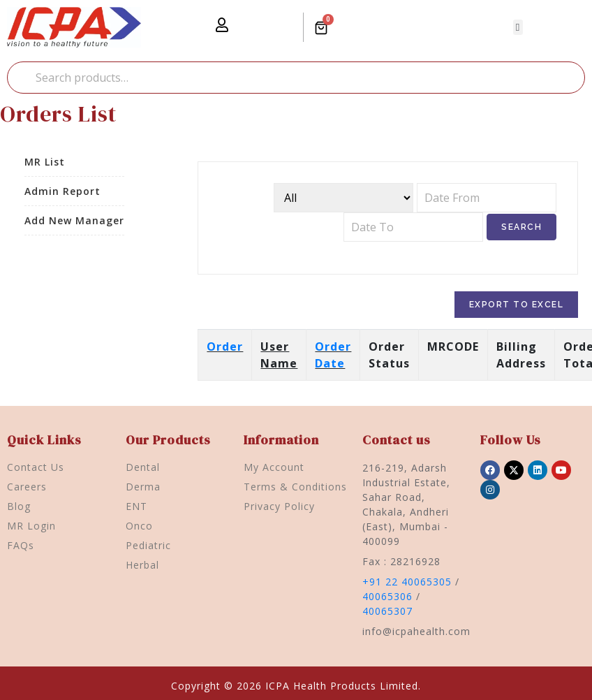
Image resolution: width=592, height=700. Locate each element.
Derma (143, 487)
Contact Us (36, 467)
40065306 (387, 596)
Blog (19, 506)
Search (21, 77)
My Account (274, 467)
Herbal (142, 565)
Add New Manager (74, 220)
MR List (45, 162)
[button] (518, 28)
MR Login (31, 526)
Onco (139, 526)
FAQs (21, 545)
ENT (136, 506)
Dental (143, 467)
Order (225, 347)
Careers (27, 487)
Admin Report (62, 191)
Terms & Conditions (295, 487)
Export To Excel (517, 305)
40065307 (387, 611)
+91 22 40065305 (407, 582)
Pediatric (148, 545)
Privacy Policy (279, 506)
